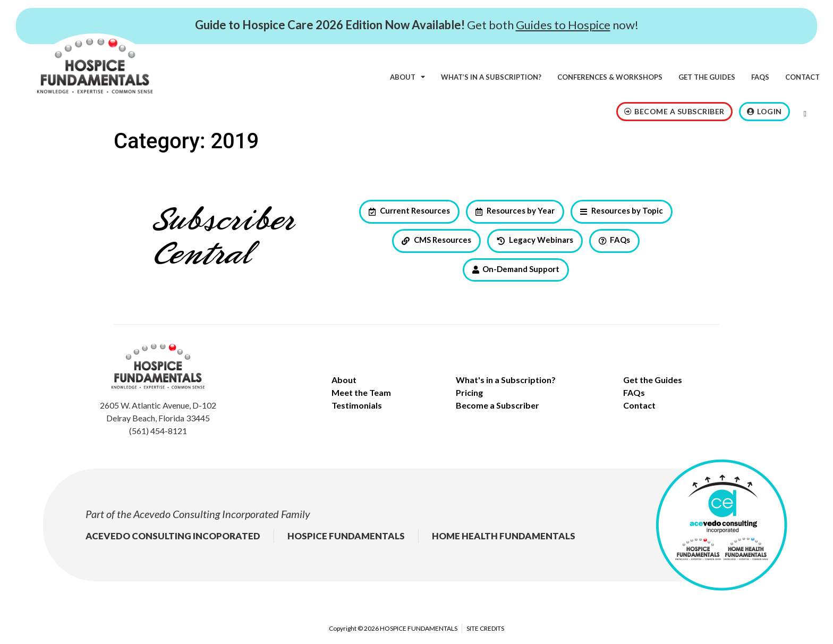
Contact (802, 77)
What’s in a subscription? (491, 77)
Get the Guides (707, 77)
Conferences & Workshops (610, 77)
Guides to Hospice (563, 25)
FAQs (760, 77)
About (407, 77)
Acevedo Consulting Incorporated (206, 514)
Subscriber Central (223, 238)
